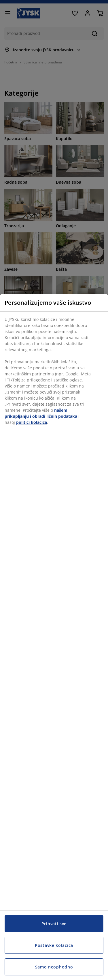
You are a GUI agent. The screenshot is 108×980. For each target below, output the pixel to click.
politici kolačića (32, 422)
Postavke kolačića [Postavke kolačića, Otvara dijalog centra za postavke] (54, 945)
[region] (54, 637)
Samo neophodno (54, 967)
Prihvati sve (54, 924)
